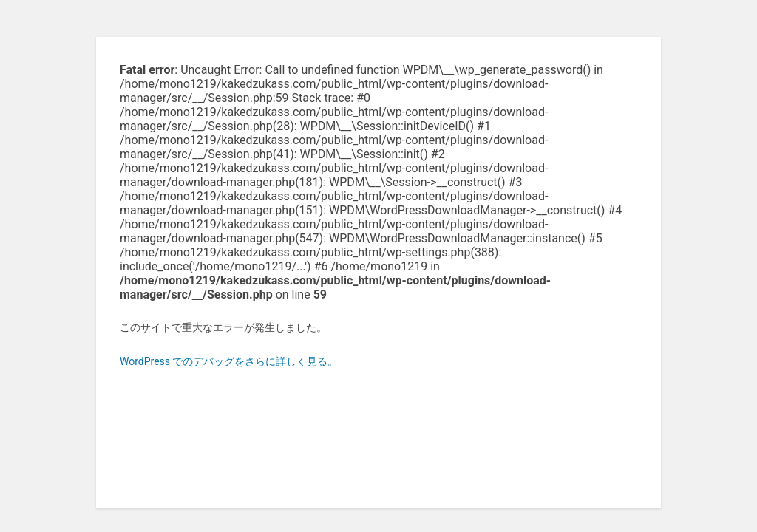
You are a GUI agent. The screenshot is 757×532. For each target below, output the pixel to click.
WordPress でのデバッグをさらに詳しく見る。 (229, 361)
